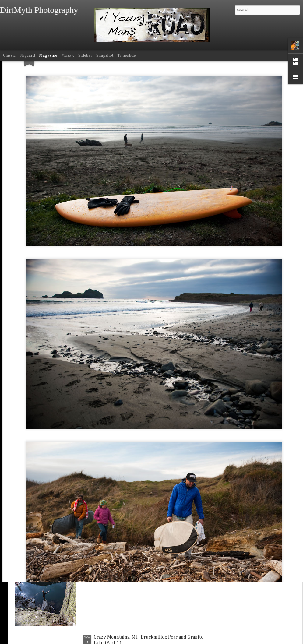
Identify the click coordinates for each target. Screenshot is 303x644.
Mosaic (68, 55)
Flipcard (27, 55)
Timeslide (127, 55)
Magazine (48, 55)
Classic (9, 55)
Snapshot (105, 55)
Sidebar (85, 55)
